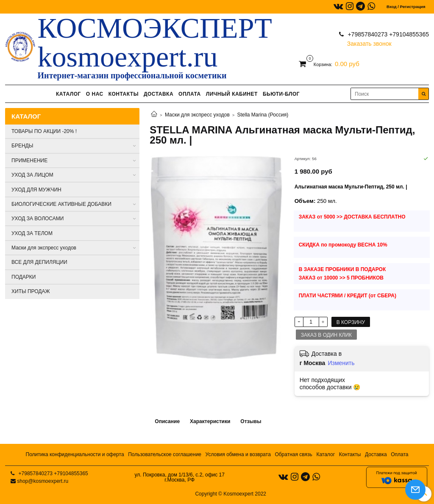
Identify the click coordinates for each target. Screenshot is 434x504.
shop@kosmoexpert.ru (43, 481)
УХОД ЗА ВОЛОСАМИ (38, 219)
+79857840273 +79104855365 (388, 34)
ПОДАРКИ (24, 277)
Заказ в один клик (326, 335)
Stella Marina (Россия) (263, 115)
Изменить (341, 363)
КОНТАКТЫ (124, 94)
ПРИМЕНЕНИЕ (29, 161)
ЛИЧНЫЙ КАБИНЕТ (232, 94)
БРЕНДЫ (22, 146)
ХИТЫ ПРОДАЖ (31, 291)
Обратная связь (293, 454)
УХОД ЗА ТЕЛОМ (32, 233)
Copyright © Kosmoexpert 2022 (231, 494)
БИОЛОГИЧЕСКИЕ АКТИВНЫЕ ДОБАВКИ (61, 204)
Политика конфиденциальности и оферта (75, 454)
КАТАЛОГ (68, 94)
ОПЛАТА (190, 94)
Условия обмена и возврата (238, 454)
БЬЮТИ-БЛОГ (281, 94)
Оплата (399, 454)
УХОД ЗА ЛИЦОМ (32, 175)
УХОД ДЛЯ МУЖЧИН (36, 190)
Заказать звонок (369, 42)
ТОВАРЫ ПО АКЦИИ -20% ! (44, 131)
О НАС (95, 94)
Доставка (376, 454)
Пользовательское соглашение (165, 454)
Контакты (350, 454)
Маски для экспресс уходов (197, 115)
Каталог (325, 454)
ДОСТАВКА (159, 94)
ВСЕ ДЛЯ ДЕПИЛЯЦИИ (39, 262)
